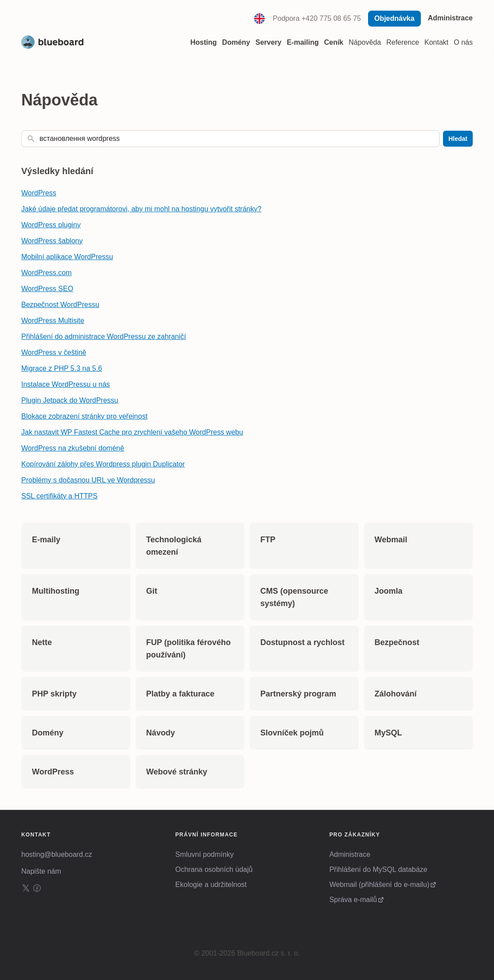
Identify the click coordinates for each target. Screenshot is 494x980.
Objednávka (394, 18)
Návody (161, 733)
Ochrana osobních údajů (214, 869)
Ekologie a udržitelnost (211, 885)
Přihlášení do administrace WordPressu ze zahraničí (104, 336)
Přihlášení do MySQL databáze (378, 869)
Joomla (389, 591)
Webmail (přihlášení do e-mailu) (380, 885)
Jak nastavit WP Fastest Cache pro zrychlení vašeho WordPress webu (132, 432)
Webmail (391, 540)
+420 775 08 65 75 (331, 18)
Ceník (334, 42)
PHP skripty (54, 694)
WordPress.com (47, 273)
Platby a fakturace (180, 694)
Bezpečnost (397, 642)
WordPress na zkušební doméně (73, 448)
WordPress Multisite (53, 321)
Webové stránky (177, 772)
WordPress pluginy (51, 225)
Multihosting (56, 591)
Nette (42, 642)
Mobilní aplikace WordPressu (67, 257)
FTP (268, 540)
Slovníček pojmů (292, 733)
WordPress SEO (47, 289)
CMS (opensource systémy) (294, 597)
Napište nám (41, 871)
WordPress (39, 193)
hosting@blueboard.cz (57, 854)
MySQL (388, 733)
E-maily (46, 540)
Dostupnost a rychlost (302, 642)
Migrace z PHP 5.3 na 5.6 (62, 368)
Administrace (450, 18)
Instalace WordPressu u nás (66, 384)
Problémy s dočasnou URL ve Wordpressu (88, 480)
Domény (48, 733)
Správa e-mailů (353, 900)
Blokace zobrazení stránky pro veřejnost (84, 416)
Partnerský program (298, 694)
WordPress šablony (52, 241)
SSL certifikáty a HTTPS (59, 496)
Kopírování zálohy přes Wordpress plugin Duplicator (103, 464)
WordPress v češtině (54, 352)
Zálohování (396, 694)
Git (152, 591)
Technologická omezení (174, 546)
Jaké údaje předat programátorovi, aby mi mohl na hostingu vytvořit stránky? (141, 209)
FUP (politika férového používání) (189, 649)
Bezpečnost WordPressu (60, 305)
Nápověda (365, 42)
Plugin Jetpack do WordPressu (70, 400)
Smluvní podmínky (204, 854)
